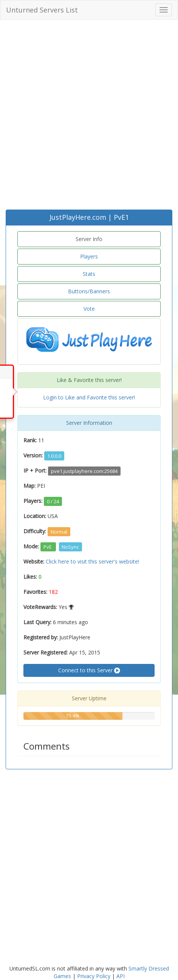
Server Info (89, 239)
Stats (89, 274)
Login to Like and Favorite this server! (89, 397)
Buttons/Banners (89, 291)
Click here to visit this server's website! (92, 561)
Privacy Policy (94, 976)
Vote (89, 309)
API (121, 976)
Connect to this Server (89, 670)
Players (89, 256)
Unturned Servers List (42, 10)
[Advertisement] (89, 117)
